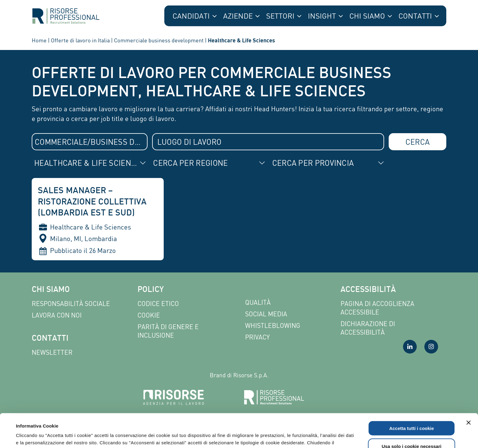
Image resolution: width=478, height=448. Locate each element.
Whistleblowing (273, 326)
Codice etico (158, 304)
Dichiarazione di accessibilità (368, 328)
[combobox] (90, 142)
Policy (151, 290)
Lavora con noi (57, 315)
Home (39, 40)
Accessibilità (368, 290)
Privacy (257, 337)
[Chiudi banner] (469, 389)
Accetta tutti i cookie (412, 395)
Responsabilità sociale (71, 304)
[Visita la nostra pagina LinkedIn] (410, 347)
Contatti (50, 339)
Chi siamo (51, 290)
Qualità (258, 302)
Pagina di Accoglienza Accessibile (377, 308)
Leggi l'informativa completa (231, 416)
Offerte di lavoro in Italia (80, 40)
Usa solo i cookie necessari (412, 412)
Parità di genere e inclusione (168, 331)
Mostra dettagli (260, 436)
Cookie (149, 315)
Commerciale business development (159, 40)
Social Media (266, 314)
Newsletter (52, 352)
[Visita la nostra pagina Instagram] (431, 347)
